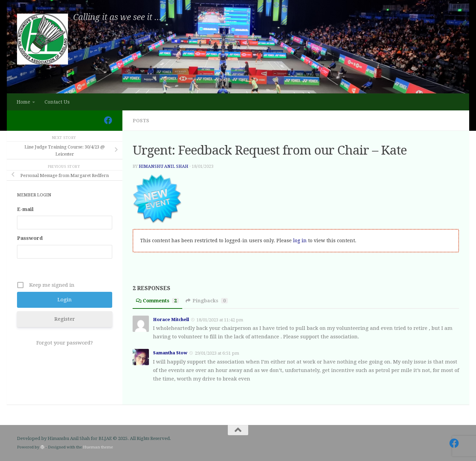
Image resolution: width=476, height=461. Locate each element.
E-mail (25, 209)
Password (30, 238)
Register (65, 319)
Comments (157, 301)
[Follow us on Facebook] (108, 120)
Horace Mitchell (171, 320)
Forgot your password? (65, 343)
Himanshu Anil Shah (164, 166)
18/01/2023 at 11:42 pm (220, 320)
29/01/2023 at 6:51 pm (217, 353)
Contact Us (57, 102)
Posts (141, 121)
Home (23, 102)
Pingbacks (207, 301)
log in (300, 241)
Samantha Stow (170, 353)
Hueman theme (98, 447)
